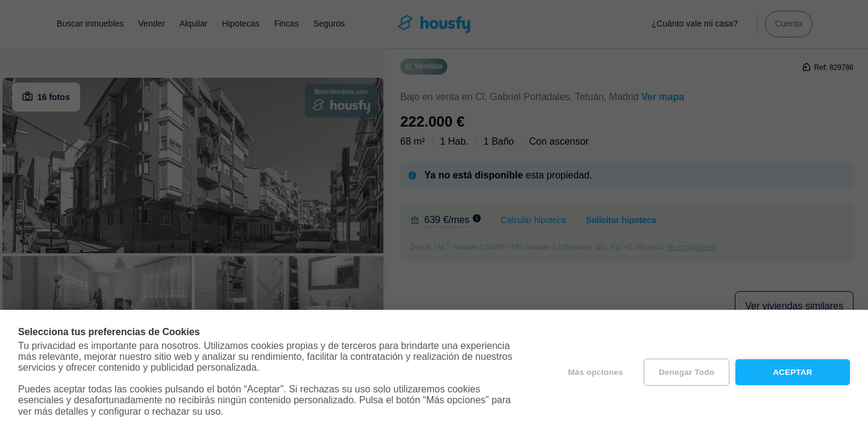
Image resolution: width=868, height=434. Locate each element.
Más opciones (596, 372)
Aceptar (793, 372)
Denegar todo (687, 372)
